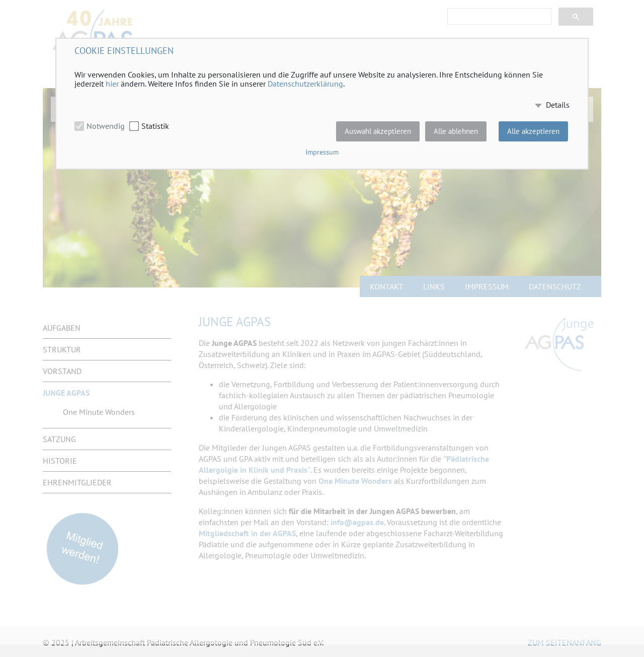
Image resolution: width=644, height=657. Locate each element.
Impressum (322, 152)
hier (112, 84)
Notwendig (106, 126)
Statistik (155, 126)
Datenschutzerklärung (305, 84)
